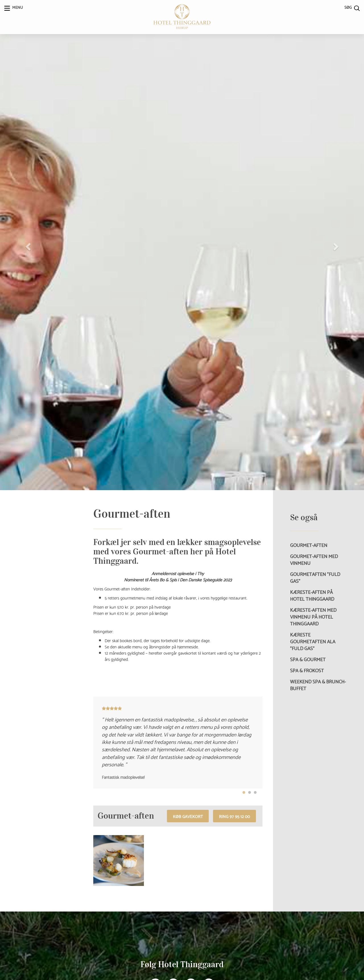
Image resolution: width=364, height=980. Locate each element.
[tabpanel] (178, 743)
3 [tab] (255, 793)
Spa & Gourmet (308, 659)
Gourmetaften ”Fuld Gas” (315, 577)
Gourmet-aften (309, 545)
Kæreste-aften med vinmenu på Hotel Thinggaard (313, 617)
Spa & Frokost (307, 670)
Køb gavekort (188, 816)
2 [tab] (250, 793)
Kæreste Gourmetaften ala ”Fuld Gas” (313, 641)
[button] (27, 245)
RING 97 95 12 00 (234, 816)
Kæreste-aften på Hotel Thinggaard (312, 595)
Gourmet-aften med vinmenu (314, 559)
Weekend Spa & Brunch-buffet (318, 685)
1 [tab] (244, 793)
